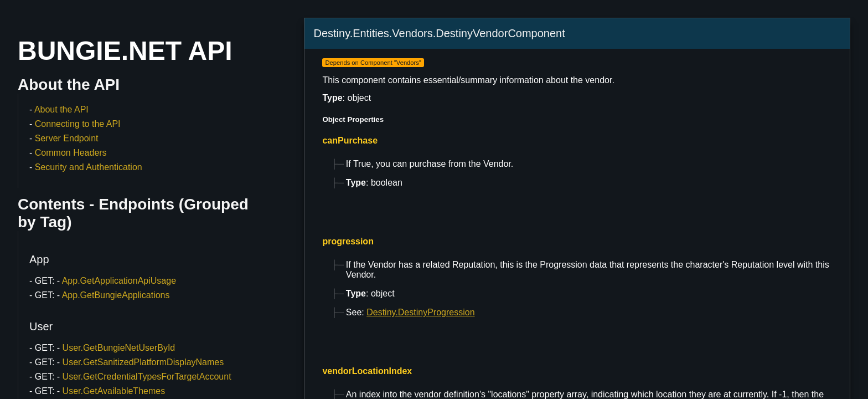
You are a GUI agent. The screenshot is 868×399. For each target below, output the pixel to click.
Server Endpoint (67, 138)
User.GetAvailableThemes (114, 391)
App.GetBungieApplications (116, 295)
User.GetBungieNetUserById (119, 348)
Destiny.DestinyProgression (420, 312)
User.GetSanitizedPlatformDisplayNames (143, 362)
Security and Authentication (89, 167)
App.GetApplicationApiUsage (119, 281)
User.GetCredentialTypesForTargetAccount (147, 377)
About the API (61, 109)
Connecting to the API (78, 124)
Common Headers (71, 153)
